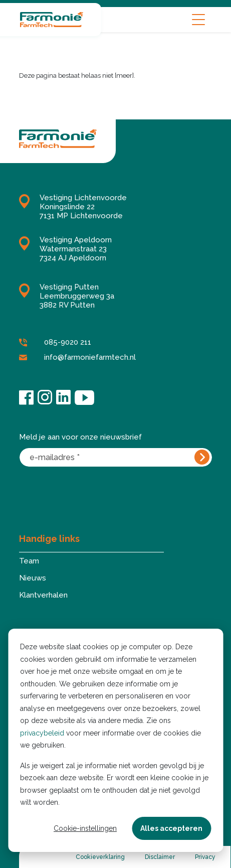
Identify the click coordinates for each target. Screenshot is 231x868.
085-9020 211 (55, 343)
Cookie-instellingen (85, 828)
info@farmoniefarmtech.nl (77, 358)
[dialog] (115, 740)
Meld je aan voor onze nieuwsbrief (80, 437)
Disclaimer (160, 857)
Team (29, 561)
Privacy (205, 857)
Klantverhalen (43, 595)
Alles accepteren (171, 828)
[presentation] (95, 493)
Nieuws (33, 578)
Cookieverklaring (100, 857)
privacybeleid (42, 733)
